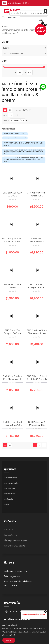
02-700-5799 (21, 571)
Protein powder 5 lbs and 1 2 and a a (15, 134)
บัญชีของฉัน (8, 499)
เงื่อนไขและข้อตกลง (11, 535)
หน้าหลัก (5, 27)
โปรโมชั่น (25, 48)
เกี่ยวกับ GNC (9, 530)
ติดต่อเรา (7, 504)
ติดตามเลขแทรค (10, 488)
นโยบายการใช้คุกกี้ (9, 635)
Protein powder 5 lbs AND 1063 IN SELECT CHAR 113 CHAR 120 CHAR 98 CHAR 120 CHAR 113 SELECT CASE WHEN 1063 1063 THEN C (23, 144)
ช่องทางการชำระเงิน (11, 483)
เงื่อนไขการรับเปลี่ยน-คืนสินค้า (14, 546)
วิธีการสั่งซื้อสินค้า (10, 478)
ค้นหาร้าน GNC (10, 494)
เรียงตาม (6, 120)
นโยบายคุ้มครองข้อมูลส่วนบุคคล (15, 540)
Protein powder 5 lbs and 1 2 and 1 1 (15, 138)
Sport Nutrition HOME (25, 53)
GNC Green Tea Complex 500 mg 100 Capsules (12, 333)
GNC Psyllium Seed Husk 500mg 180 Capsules (12, 425)
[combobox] (29, 13)
